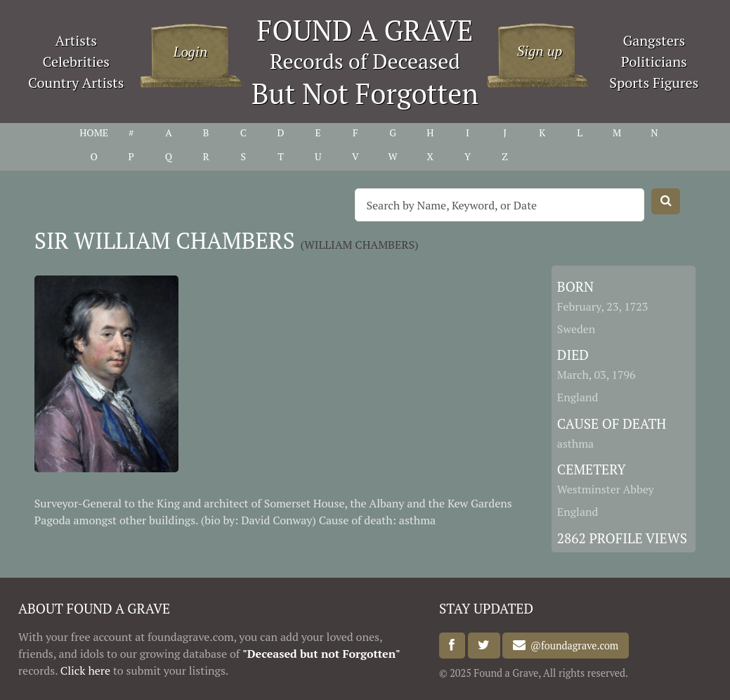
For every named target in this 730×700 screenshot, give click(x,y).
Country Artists (76, 83)
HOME (94, 132)
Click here (85, 670)
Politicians (654, 61)
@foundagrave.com (572, 646)
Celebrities (76, 61)
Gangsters (654, 40)
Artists (76, 40)
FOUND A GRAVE (365, 30)
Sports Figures (654, 83)
